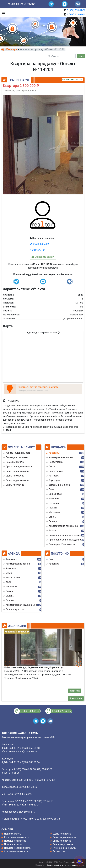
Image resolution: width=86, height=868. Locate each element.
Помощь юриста (13, 844)
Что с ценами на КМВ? (65, 848)
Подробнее (75, 691)
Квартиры (12, 50)
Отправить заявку (43, 257)
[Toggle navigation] (3, 13)
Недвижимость (13, 834)
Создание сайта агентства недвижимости (66, 865)
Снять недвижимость (65, 837)
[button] (79, 664)
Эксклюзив (59, 851)
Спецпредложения (63, 844)
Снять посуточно (62, 841)
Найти (81, 56)
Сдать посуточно (62, 834)
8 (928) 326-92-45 (76, 15)
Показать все (76, 698)
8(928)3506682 (39, 244)
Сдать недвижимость (16, 851)
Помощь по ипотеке (15, 841)
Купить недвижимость (17, 837)
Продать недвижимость (17, 848)
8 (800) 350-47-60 (76, 10)
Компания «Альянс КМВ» (21, 4)
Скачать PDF (38, 250)
